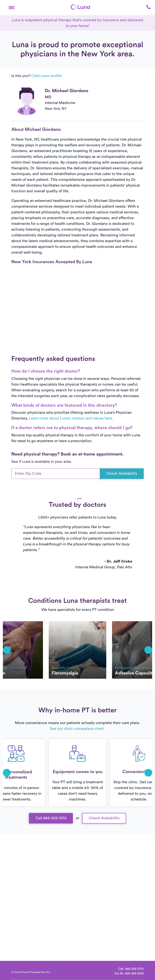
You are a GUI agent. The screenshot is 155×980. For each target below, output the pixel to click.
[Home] (80, 7)
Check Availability (122, 474)
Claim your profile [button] (47, 76)
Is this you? (37, 76)
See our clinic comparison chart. (77, 729)
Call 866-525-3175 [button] (51, 818)
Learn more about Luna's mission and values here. (71, 418)
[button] (12, 7)
